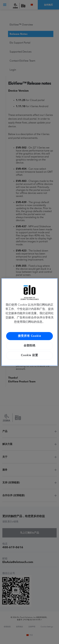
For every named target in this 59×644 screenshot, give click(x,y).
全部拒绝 (30, 346)
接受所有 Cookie (29, 336)
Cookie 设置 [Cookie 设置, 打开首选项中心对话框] (29, 355)
